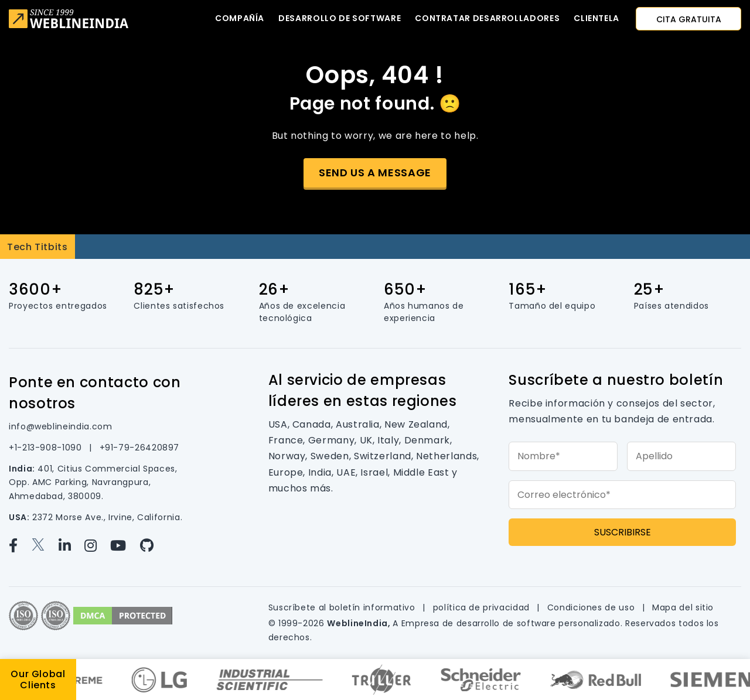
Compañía (240, 18)
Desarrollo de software (340, 18)
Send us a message (375, 173)
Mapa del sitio (683, 607)
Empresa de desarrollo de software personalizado (511, 623)
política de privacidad (483, 607)
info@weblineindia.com (60, 426)
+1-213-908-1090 (47, 448)
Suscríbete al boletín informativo (343, 607)
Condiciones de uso (592, 607)
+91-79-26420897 (140, 448)
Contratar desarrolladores (487, 18)
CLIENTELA (596, 18)
